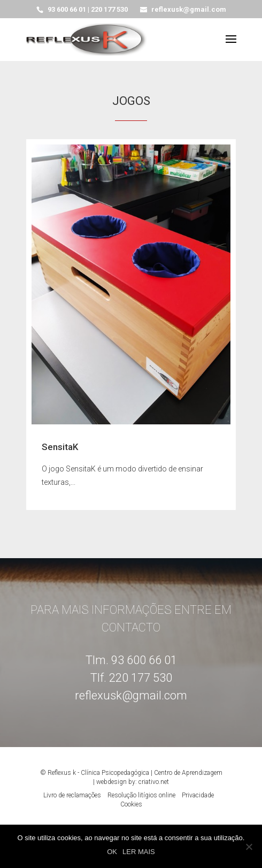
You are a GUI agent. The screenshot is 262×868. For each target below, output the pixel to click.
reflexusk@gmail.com (131, 695)
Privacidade (198, 795)
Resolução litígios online (141, 795)
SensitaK (60, 447)
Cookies (131, 804)
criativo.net (154, 782)
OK (112, 852)
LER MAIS (139, 852)
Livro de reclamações (72, 795)
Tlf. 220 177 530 (131, 678)
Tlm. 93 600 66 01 (131, 660)
